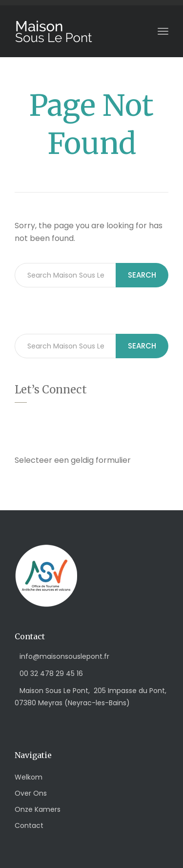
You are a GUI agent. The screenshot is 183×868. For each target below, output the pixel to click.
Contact (29, 825)
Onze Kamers (38, 809)
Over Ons (31, 793)
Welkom (29, 777)
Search (142, 275)
